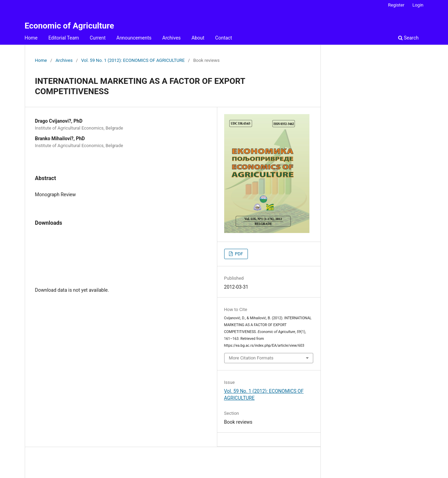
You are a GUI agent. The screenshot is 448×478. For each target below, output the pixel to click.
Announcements (134, 38)
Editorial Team (64, 38)
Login (418, 5)
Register (396, 5)
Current (98, 38)
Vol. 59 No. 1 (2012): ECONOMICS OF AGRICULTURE (133, 60)
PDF (238, 254)
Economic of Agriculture (69, 26)
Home (31, 38)
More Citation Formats (251, 358)
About (198, 38)
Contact (224, 38)
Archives (172, 38)
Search (408, 38)
